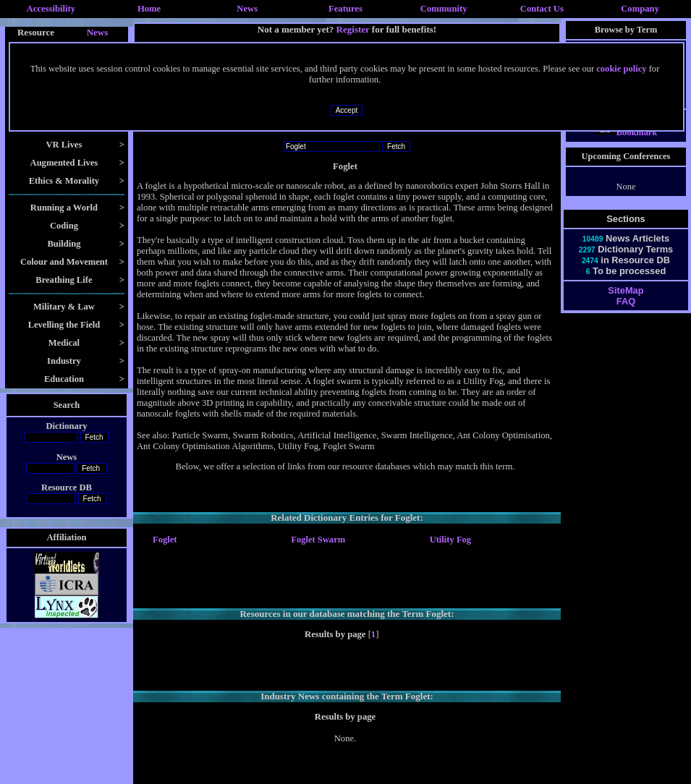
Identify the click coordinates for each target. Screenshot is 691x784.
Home (149, 9)
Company (640, 9)
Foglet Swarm (318, 540)
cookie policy (621, 69)
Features (345, 9)
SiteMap (626, 303)
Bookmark (626, 145)
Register (353, 29)
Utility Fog (450, 540)
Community (444, 9)
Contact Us (542, 9)
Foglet (165, 540)
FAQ (626, 314)
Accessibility (51, 9)
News (247, 9)
